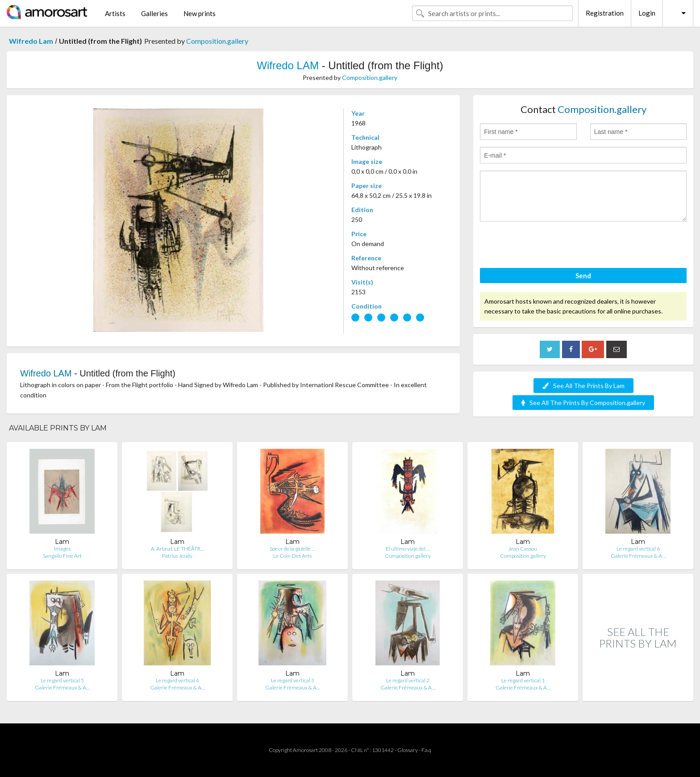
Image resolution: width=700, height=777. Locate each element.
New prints (200, 13)
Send (583, 276)
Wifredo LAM (288, 65)
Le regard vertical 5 (62, 680)
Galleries (154, 13)
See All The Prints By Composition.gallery (583, 403)
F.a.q (426, 750)
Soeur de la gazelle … (292, 549)
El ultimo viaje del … (408, 549)
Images (62, 549)
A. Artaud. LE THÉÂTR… (177, 549)
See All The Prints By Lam (583, 386)
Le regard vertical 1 (523, 680)
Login (647, 13)
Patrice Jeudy (177, 556)
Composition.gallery (217, 41)
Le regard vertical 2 (408, 680)
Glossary (408, 750)
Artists (115, 13)
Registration (605, 13)
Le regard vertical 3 (293, 680)
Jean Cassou (523, 549)
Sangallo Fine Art (62, 556)
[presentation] (548, 246)
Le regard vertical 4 (177, 680)
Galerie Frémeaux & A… (638, 556)
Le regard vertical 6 (638, 549)
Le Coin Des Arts (292, 556)
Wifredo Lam (31, 41)
